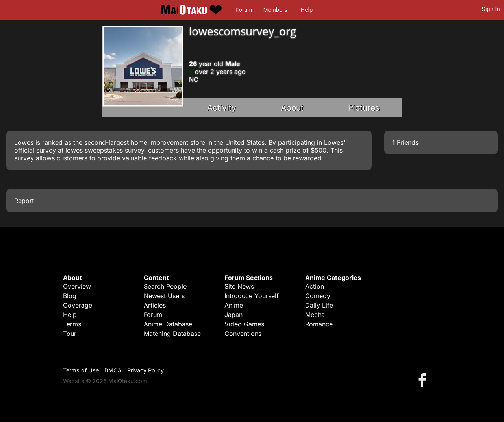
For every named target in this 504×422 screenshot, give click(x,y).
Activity (222, 108)
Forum (244, 10)
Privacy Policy (145, 370)
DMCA (113, 370)
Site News (239, 286)
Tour (70, 334)
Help (307, 10)
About (292, 108)
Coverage (78, 305)
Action (315, 286)
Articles (155, 305)
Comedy (318, 296)
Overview (77, 286)
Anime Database (168, 324)
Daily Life (319, 305)
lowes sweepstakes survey (105, 150)
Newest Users (164, 296)
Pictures (364, 108)
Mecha (315, 315)
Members (275, 10)
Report (24, 201)
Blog (70, 296)
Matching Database (172, 334)
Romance (319, 324)
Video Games (244, 324)
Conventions (243, 334)
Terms (72, 324)
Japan (233, 315)
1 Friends (405, 142)
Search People (165, 286)
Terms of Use (81, 370)
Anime (234, 305)
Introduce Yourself (252, 296)
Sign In (491, 9)
